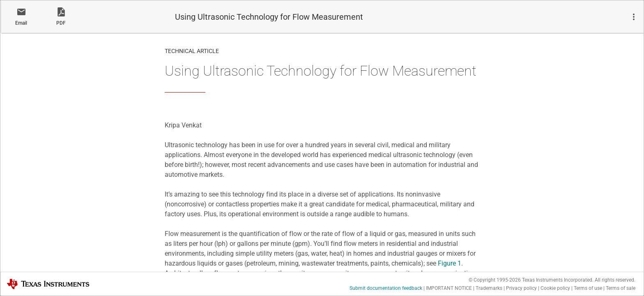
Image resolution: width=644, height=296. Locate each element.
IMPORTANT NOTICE (449, 288)
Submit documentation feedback (386, 288)
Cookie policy (555, 288)
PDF (61, 23)
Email (21, 23)
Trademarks (489, 288)
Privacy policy (521, 288)
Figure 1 (450, 263)
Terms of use (588, 288)
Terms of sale (621, 288)
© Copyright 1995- (495, 280)
